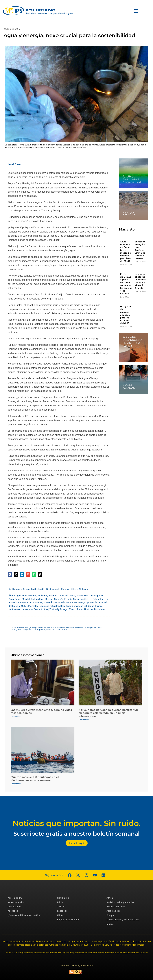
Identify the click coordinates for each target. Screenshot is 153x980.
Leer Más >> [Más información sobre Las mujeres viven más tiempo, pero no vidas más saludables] (16, 717)
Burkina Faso (38, 599)
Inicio (60, 902)
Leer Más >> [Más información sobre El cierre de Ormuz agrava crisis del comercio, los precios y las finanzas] (126, 297)
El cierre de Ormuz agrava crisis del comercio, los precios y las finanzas (126, 284)
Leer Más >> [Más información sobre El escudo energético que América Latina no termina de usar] (141, 262)
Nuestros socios (16, 902)
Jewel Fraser (14, 164)
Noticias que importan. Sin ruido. (76, 823)
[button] (10, 574)
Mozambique (50, 603)
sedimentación (16, 609)
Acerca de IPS (15, 898)
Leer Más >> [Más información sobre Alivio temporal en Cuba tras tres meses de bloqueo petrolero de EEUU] (126, 264)
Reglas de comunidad (68, 920)
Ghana (76, 599)
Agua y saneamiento (26, 596)
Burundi (49, 599)
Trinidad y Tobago (59, 609)
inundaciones (36, 603)
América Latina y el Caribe (62, 596)
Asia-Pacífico (114, 911)
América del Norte (116, 907)
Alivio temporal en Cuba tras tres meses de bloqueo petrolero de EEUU (125, 251)
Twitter (61, 907)
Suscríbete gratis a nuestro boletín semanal (77, 834)
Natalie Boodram (75, 603)
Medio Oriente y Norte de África (123, 920)
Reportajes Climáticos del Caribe (77, 606)
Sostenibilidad (41, 609)
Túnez (72, 609)
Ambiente (42, 596)
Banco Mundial (22, 599)
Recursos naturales (49, 606)
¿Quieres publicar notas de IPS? (24, 915)
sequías (29, 609)
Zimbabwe (99, 609)
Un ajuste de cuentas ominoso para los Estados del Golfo (125, 315)
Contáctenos (14, 907)
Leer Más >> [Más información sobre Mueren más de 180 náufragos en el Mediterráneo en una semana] (16, 784)
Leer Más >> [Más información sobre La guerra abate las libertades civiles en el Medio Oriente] (141, 291)
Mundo (61, 603)
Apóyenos (13, 911)
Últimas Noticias (79, 589)
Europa (110, 915)
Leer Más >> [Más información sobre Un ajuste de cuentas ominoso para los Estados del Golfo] (126, 326)
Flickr (60, 915)
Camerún (59, 599)
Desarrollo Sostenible (34, 589)
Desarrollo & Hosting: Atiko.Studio (77, 965)
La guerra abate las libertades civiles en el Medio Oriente (140, 281)
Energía (68, 599)
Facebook (62, 911)
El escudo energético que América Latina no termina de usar (141, 250)
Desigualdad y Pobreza (58, 589)
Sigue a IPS (63, 898)
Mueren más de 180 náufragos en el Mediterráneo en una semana (35, 779)
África (12, 596)
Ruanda (99, 606)
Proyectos (33, 606)
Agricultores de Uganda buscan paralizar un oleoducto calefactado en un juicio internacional (108, 713)
